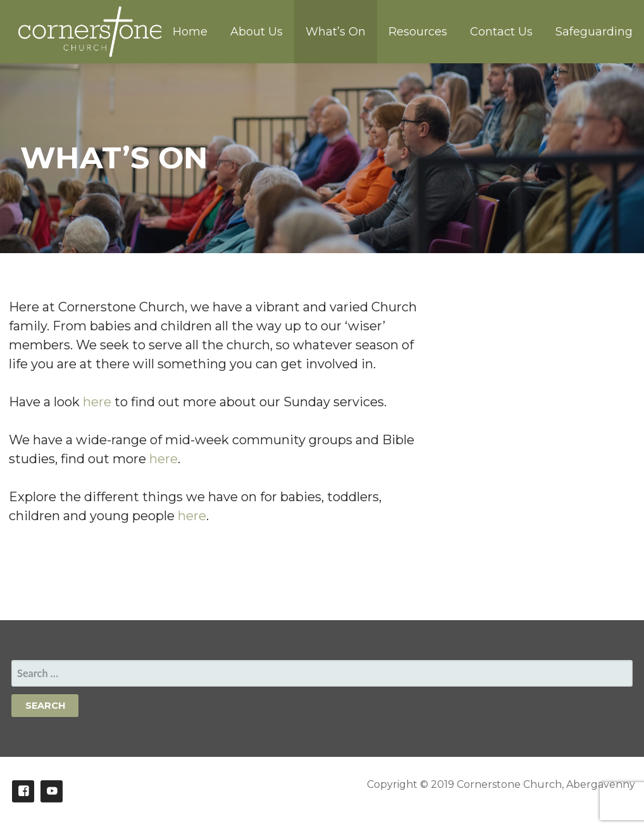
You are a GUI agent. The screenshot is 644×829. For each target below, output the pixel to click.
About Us (257, 32)
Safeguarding (594, 32)
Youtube (52, 791)
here (99, 402)
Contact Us (501, 32)
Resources (418, 32)
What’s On (336, 32)
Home (190, 32)
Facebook (23, 791)
